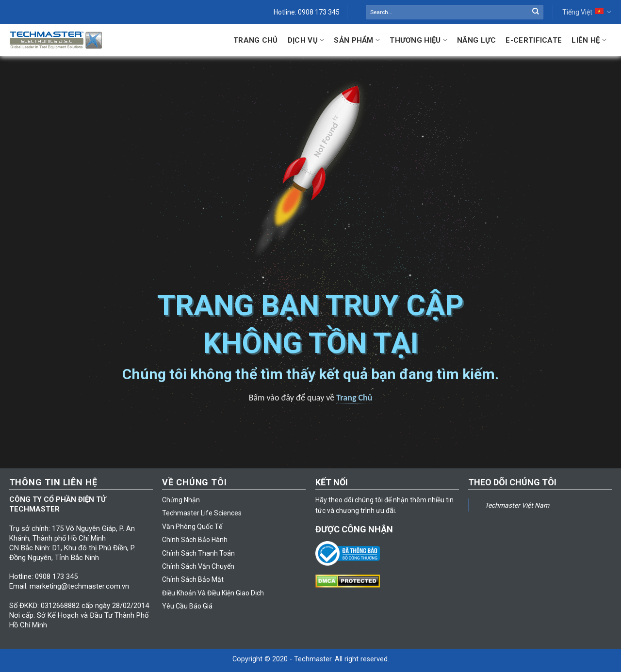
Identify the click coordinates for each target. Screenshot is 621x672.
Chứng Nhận (181, 500)
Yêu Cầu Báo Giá (187, 606)
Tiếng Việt (587, 12)
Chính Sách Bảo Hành (195, 540)
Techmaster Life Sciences (202, 513)
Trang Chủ (256, 40)
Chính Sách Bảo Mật (193, 579)
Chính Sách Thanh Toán (198, 553)
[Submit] (536, 12)
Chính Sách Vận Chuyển (198, 566)
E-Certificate (534, 40)
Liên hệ (589, 40)
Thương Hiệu (418, 40)
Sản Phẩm (357, 40)
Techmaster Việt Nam (517, 505)
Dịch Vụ (306, 40)
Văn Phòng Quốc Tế (192, 527)
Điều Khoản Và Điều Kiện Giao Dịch (213, 593)
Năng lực (476, 40)
